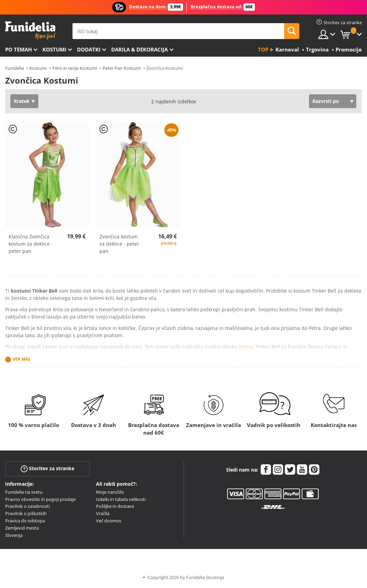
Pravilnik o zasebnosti (27, 506)
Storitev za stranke (47, 468)
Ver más (21, 359)
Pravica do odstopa (25, 521)
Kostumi (54, 49)
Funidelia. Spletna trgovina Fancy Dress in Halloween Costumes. (30, 31)
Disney (246, 347)
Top (263, 49)
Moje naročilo (110, 492)
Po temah (18, 49)
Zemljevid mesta (22, 528)
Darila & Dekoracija (139, 49)
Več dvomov (109, 521)
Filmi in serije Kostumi (75, 68)
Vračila (103, 513)
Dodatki (89, 49)
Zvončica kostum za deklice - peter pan (119, 244)
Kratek (22, 101)
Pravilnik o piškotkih (26, 513)
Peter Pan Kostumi (122, 68)
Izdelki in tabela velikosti (121, 499)
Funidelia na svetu (24, 492)
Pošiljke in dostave (115, 506)
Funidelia (15, 68)
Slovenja (14, 535)
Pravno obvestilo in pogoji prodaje (40, 499)
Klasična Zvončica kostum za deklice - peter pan (31, 244)
